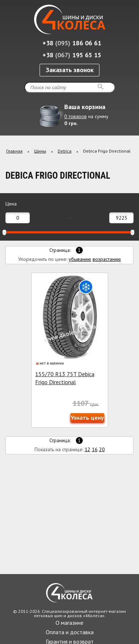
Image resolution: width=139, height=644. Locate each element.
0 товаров (75, 116)
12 (87, 449)
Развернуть (127, 127)
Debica (65, 151)
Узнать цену (87, 417)
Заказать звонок (70, 70)
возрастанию (107, 259)
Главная (14, 151)
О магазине (69, 623)
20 (102, 449)
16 (95, 449)
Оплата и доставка (70, 632)
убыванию (80, 259)
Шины (40, 151)
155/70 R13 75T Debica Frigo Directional (65, 378)
